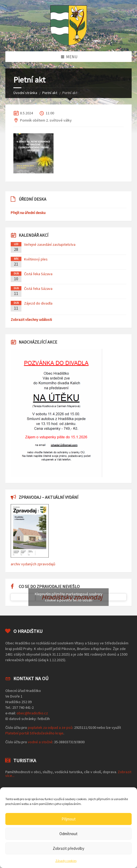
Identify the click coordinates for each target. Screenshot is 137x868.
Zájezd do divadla (38, 303)
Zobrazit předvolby (68, 848)
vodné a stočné (40, 742)
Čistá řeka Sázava (38, 274)
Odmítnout (68, 834)
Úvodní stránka (25, 93)
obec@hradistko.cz (32, 713)
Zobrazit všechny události (31, 320)
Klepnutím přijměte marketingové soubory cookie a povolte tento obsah (69, 597)
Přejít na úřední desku (28, 213)
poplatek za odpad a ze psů (50, 727)
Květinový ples (36, 259)
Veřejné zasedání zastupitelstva (50, 244)
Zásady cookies (66, 861)
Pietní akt (50, 93)
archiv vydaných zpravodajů (33, 564)
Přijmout (69, 819)
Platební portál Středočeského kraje (34, 733)
